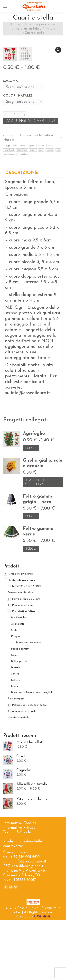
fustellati (41, 205)
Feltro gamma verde (38, 591)
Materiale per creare (22, 640)
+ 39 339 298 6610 (25, 917)
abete (23, 205)
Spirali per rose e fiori (28, 702)
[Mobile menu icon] (5, 6)
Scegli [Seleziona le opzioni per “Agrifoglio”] (31, 508)
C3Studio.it (42, 976)
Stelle (14, 690)
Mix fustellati (19, 677)
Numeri (16, 746)
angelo (33, 210)
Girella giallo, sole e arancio (43, 523)
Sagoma (11, 141)
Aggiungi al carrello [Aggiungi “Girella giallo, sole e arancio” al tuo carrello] (36, 542)
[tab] (33, 232)
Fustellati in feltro (24, 671)
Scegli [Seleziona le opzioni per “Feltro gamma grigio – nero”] (31, 576)
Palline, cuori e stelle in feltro (29, 765)
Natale (9, 199)
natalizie (50, 210)
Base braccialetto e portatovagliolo (32, 752)
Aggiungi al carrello (31, 180)
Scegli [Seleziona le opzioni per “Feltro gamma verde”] (31, 608)
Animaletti (17, 684)
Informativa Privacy (19, 887)
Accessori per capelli (24, 771)
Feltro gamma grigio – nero (38, 559)
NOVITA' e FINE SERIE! (27, 646)
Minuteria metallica (19, 777)
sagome (31, 205)
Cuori (14, 715)
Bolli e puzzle (19, 721)
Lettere (16, 740)
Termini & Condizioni (20, 892)
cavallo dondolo (10, 214)
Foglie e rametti (21, 708)
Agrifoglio (34, 493)
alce (58, 210)
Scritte (15, 733)
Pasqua (15, 696)
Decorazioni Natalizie (37, 195)
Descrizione (22, 232)
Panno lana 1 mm (22, 665)
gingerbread (9, 210)
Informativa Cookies (20, 883)
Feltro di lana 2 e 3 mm (26, 659)
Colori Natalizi (19, 155)
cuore (41, 210)
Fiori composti (16, 758)
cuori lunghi (24, 214)
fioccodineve (22, 210)
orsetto (50, 205)
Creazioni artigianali (21, 633)
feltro (15, 205)
